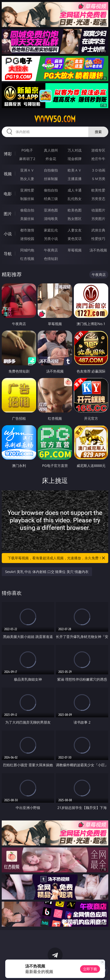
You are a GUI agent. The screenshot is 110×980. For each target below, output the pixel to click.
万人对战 (75, 150)
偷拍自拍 (51, 190)
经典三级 (51, 199)
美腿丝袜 (27, 219)
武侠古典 (98, 230)
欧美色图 (75, 210)
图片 (8, 214)
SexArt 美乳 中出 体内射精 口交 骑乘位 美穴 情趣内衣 (47, 572)
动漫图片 (98, 210)
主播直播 (75, 179)
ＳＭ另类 (98, 179)
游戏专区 (98, 150)
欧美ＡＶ (75, 170)
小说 (8, 234)
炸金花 (51, 159)
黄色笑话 (75, 239)
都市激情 (27, 230)
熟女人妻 (27, 179)
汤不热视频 (98, 250)
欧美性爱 (98, 190)
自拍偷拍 (51, 170)
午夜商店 (51, 250)
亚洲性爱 (27, 190)
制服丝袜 (27, 199)
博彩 (8, 154)
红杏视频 (27, 259)
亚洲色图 (51, 210)
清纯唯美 (51, 219)
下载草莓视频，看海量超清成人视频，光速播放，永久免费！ (57, 558)
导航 (8, 254)
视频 (8, 174)
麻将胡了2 (27, 159)
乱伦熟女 (75, 199)
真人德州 (51, 150)
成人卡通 (75, 190)
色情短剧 (51, 259)
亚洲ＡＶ (27, 170)
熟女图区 (75, 219)
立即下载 (90, 969)
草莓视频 (75, 250)
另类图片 (98, 219)
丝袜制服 (51, 179)
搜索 (98, 132)
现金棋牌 (75, 159)
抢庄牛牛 (98, 159)
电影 (8, 194)
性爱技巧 (98, 239)
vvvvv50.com (55, 119)
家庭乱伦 (51, 230)
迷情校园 (27, 239)
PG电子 (27, 150)
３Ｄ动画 (98, 170)
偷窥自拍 (27, 210)
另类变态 (98, 199)
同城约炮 (27, 250)
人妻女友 (75, 230)
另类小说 (51, 239)
